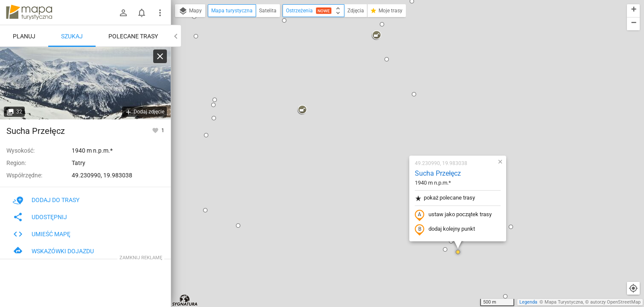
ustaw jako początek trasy (402, 116)
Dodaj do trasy (46, 200)
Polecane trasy (133, 36)
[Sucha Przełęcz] (85, 83)
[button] (187, 127)
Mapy (190, 11)
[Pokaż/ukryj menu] (160, 13)
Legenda (528, 302)
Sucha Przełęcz (387, 75)
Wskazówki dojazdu (53, 251)
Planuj (24, 36)
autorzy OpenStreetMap (615, 302)
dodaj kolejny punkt (394, 131)
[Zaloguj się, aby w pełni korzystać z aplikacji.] (156, 130)
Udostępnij (40, 217)
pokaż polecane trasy (394, 100)
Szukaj (72, 36)
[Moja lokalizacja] (633, 288)
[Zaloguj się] (123, 13)
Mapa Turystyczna (564, 302)
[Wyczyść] (160, 56)
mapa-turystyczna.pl (29, 12)
